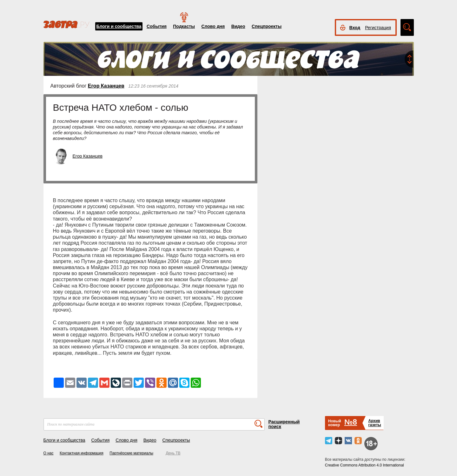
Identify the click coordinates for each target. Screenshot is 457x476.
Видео (238, 26)
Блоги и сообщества (119, 26)
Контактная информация (82, 453)
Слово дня (213, 26)
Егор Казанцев (106, 86)
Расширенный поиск (284, 424)
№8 (351, 422)
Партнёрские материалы (131, 453)
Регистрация (378, 28)
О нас (49, 453)
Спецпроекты (267, 26)
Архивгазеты (374, 423)
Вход (355, 28)
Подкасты (184, 26)
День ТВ (173, 453)
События (157, 26)
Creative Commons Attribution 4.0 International (364, 465)
